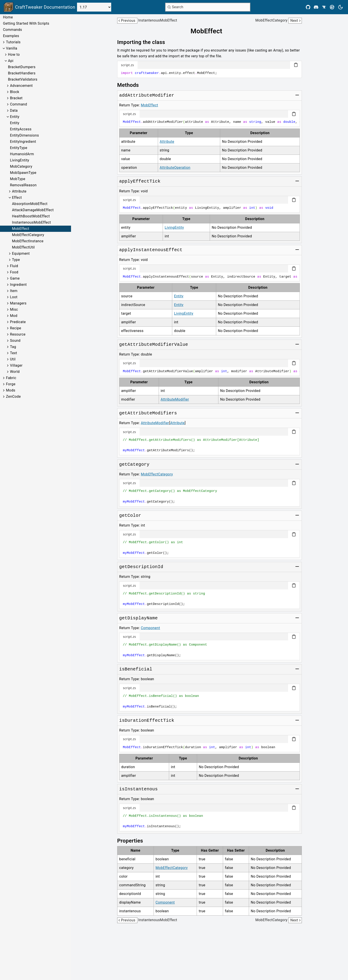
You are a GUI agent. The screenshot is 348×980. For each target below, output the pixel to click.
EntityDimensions (24, 135)
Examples (11, 36)
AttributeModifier (175, 399)
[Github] (308, 7)
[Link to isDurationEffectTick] (147, 721)
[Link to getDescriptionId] (141, 567)
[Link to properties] (133, 841)
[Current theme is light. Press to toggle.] (340, 7)
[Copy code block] (296, 65)
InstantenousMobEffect (31, 222)
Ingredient (18, 285)
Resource (18, 334)
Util (13, 359)
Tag (13, 347)
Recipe (16, 328)
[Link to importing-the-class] (144, 42)
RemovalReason (23, 185)
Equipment (21, 253)
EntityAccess (21, 129)
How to (14, 55)
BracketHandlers (22, 73)
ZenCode (13, 397)
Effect (17, 198)
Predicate (18, 322)
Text (14, 353)
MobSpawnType (23, 173)
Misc (14, 309)
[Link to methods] (131, 85)
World (15, 372)
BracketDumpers (22, 67)
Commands (12, 30)
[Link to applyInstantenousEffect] (151, 250)
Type (16, 260)
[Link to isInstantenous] (138, 789)
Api (11, 61)
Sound (15, 341)
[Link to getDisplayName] (138, 618)
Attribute (19, 191)
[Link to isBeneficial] (136, 669)
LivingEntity (20, 160)
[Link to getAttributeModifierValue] (154, 345)
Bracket (16, 98)
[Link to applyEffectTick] (140, 181)
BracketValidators (23, 79)
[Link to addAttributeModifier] (147, 95)
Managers (18, 303)
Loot (14, 297)
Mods (11, 390)
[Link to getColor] (130, 516)
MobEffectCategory (28, 235)
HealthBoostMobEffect (31, 216)
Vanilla (12, 48)
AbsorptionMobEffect (30, 204)
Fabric (11, 378)
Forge (11, 384)
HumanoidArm (22, 154)
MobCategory (21, 166)
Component (150, 628)
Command (19, 104)
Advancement (21, 86)
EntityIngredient (23, 142)
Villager (16, 365)
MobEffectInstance (28, 241)
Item (14, 291)
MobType (18, 179)
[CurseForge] (324, 7)
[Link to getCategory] (134, 465)
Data (14, 110)
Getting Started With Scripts (26, 23)
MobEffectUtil (23, 247)
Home (8, 17)
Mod (14, 316)
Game (15, 278)
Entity (15, 117)
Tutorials (13, 42)
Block (15, 92)
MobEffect (21, 229)
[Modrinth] (332, 7)
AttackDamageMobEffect (33, 210)
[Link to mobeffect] (209, 31)
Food (14, 272)
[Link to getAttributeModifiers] (148, 413)
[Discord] (316, 7)
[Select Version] (94, 7)
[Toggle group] (297, 95)
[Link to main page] (39, 7)
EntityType (19, 148)
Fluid (14, 266)
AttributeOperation (175, 168)
